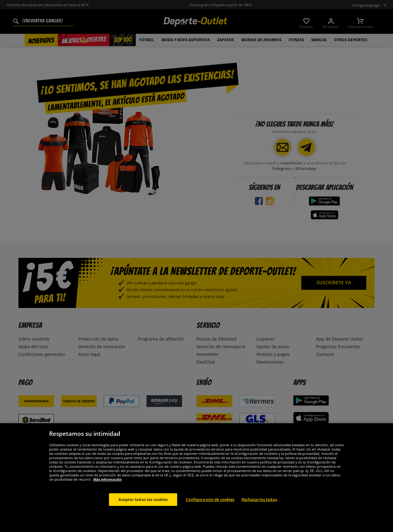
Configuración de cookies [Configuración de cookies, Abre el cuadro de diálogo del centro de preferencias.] (210, 514)
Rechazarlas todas (259, 514)
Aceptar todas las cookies (143, 514)
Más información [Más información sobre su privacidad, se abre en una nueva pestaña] (107, 494)
